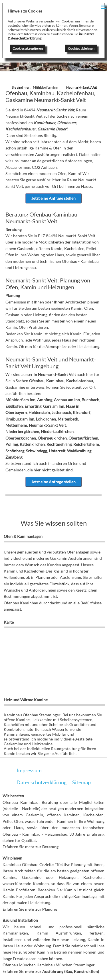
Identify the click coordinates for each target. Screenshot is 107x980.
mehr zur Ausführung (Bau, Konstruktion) (62, 971)
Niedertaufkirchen (57, 431)
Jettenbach (61, 412)
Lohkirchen (46, 419)
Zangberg (14, 457)
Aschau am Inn (67, 400)
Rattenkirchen (32, 444)
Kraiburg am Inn (20, 419)
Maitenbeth (68, 419)
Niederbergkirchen (22, 431)
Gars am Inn (54, 406)
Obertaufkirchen (83, 438)
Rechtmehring (59, 444)
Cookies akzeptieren (28, 48)
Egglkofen (14, 406)
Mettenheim (16, 425)
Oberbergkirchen (21, 438)
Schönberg (15, 451)
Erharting (33, 406)
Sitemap (81, 782)
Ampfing (45, 400)
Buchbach (90, 400)
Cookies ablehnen (81, 48)
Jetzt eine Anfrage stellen (53, 198)
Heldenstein (39, 412)
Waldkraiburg (79, 451)
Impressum (29, 770)
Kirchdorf (82, 412)
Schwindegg (37, 451)
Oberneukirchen (52, 438)
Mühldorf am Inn (20, 400)
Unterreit (57, 451)
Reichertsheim (86, 444)
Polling (12, 444)
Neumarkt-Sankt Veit (47, 425)
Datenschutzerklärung (42, 782)
